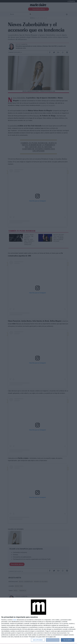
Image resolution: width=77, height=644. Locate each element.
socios (15, 620)
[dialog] (38, 621)
